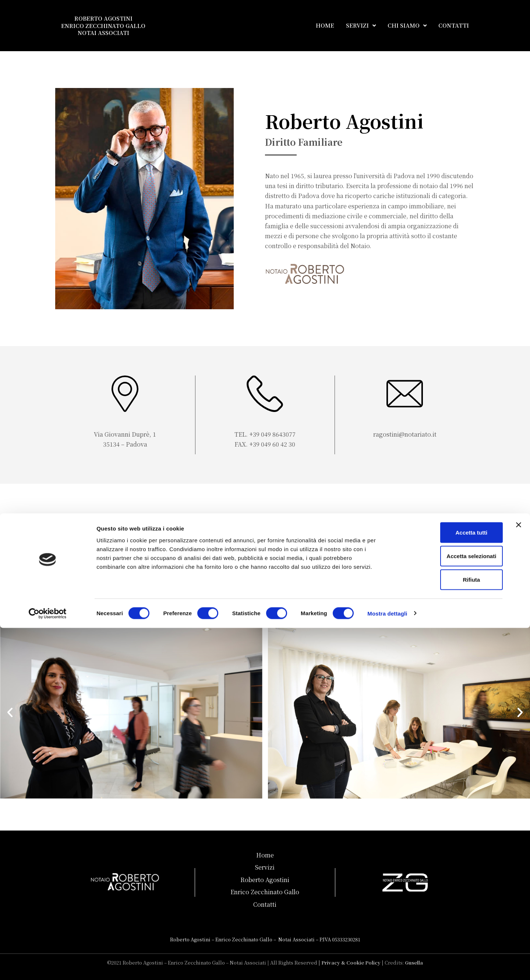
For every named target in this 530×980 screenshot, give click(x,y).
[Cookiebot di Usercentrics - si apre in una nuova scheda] (48, 966)
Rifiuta (450, 932)
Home (265, 855)
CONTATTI (454, 25)
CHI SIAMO (407, 26)
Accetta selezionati (450, 908)
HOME (325, 25)
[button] (10, 712)
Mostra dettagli (387, 965)
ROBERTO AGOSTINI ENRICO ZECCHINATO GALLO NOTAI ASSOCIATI (103, 25)
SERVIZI (361, 26)
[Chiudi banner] (519, 877)
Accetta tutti (450, 884)
